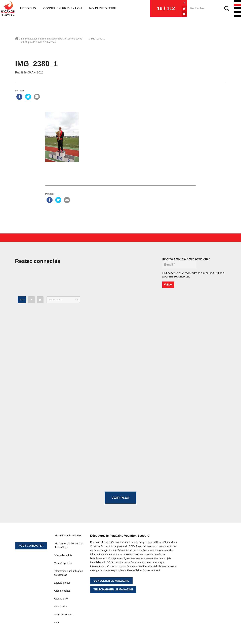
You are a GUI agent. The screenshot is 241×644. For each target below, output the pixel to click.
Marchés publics (63, 563)
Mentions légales (63, 614)
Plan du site (60, 606)
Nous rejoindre (103, 8)
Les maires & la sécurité (67, 535)
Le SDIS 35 (28, 8)
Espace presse (62, 583)
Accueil (17, 38)
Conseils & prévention (63, 8)
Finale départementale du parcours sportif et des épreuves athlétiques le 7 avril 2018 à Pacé (52, 40)
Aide (56, 622)
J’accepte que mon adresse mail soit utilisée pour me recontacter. (193, 275)
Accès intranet (62, 591)
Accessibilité (61, 599)
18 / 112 (166, 8)
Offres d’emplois (63, 555)
